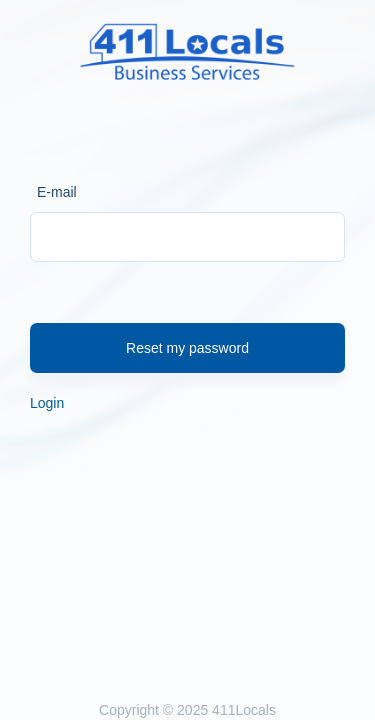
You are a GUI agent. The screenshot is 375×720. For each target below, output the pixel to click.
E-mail (57, 192)
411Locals (244, 710)
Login (47, 403)
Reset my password (187, 348)
